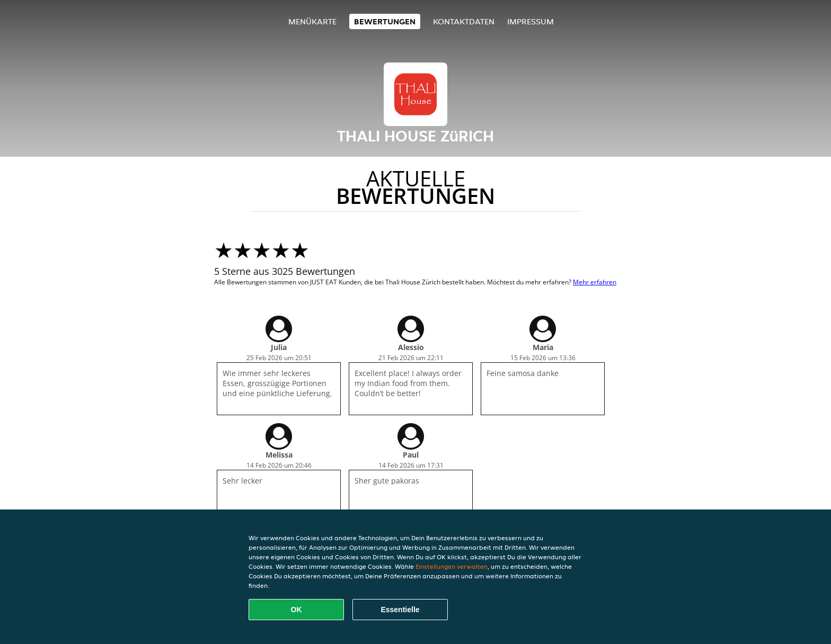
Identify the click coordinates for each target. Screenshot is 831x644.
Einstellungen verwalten (452, 566)
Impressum (531, 21)
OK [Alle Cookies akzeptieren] (297, 610)
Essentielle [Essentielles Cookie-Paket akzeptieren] (400, 610)
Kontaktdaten (464, 21)
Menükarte (312, 21)
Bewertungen (385, 21)
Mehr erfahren (595, 282)
